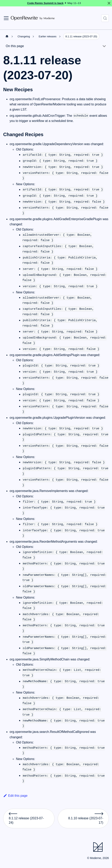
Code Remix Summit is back (45, 3)
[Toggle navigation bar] (6, 18)
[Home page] (7, 36)
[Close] (109, 3)
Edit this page (15, 796)
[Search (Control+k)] (105, 18)
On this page (15, 46)
